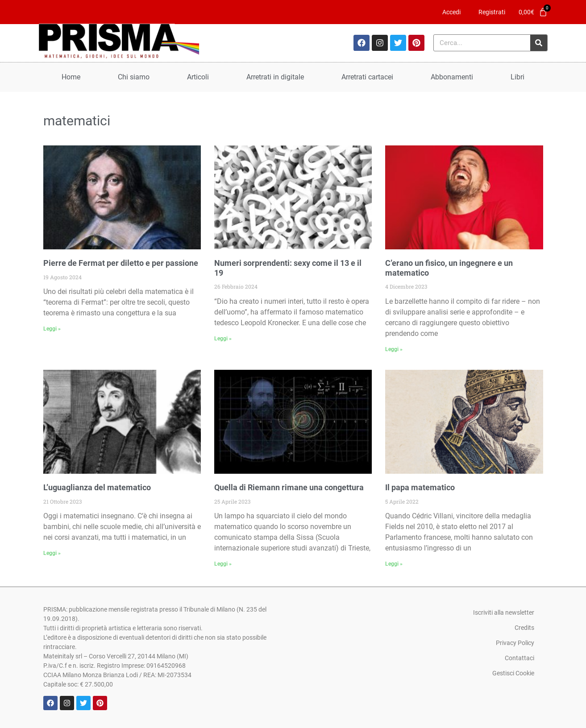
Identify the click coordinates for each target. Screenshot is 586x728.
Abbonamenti (452, 77)
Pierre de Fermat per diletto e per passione (121, 263)
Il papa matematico (420, 487)
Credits (524, 628)
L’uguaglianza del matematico (97, 487)
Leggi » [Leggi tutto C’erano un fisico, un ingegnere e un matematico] (394, 349)
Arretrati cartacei (367, 77)
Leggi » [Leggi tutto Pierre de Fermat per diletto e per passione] (52, 329)
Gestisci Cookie (513, 673)
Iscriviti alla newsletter (504, 612)
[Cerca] (539, 43)
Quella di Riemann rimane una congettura (289, 487)
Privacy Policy (515, 643)
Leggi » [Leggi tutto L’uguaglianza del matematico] (52, 553)
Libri (517, 77)
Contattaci (520, 658)
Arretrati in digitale (275, 77)
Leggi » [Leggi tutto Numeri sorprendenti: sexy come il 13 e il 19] (223, 339)
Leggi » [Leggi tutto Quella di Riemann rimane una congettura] (223, 564)
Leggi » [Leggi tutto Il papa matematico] (394, 564)
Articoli (198, 77)
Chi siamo (134, 77)
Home (71, 77)
